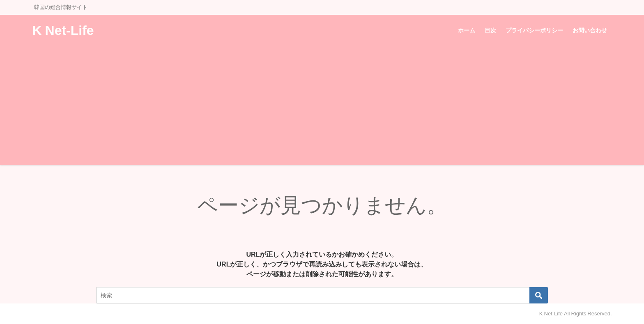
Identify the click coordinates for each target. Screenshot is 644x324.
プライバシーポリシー (534, 30)
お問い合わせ (590, 30)
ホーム (467, 30)
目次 (490, 30)
